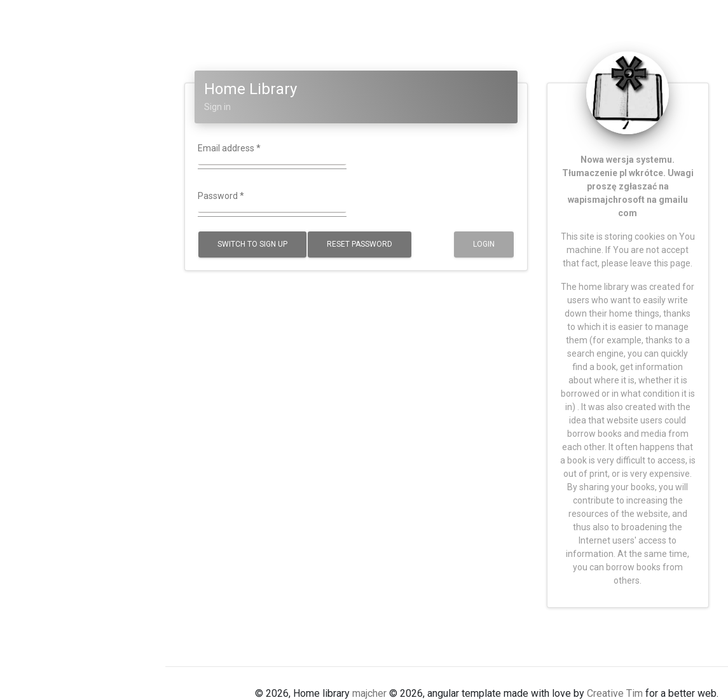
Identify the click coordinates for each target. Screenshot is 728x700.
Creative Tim (615, 693)
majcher (369, 693)
